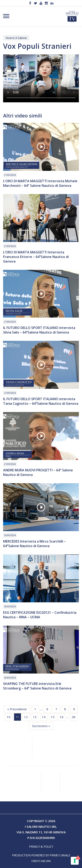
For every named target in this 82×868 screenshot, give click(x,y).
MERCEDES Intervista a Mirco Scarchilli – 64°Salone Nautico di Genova (34, 544)
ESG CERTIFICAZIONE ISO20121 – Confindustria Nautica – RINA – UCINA (40, 615)
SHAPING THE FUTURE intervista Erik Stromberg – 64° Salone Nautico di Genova (37, 686)
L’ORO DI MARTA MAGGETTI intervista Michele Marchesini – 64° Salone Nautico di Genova (40, 183)
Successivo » (41, 726)
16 (61, 717)
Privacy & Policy (41, 847)
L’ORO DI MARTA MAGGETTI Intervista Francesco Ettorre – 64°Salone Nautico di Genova (36, 257)
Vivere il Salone (16, 38)
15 (53, 717)
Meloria (46, 861)
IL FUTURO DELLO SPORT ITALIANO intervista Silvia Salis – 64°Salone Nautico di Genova (39, 330)
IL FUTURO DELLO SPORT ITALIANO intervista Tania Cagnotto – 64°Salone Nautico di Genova (41, 401)
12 (26, 717)
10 (8, 717)
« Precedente (17, 709)
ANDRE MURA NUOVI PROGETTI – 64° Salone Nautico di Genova (38, 472)
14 (44, 717)
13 (35, 717)
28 (74, 717)
